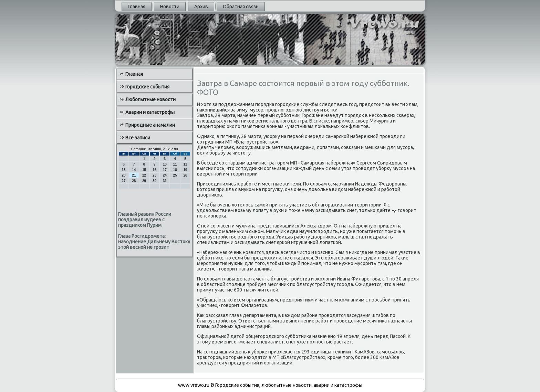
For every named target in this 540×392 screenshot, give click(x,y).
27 (123, 181)
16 (154, 170)
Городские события (147, 87)
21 (134, 175)
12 (185, 164)
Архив (201, 7)
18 (175, 170)
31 (165, 181)
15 (144, 170)
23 (154, 175)
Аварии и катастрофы (150, 112)
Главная (137, 7)
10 (165, 164)
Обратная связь (241, 7)
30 (154, 181)
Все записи (138, 138)
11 (175, 164)
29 (144, 181)
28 (134, 181)
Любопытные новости (150, 99)
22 (144, 175)
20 (123, 175)
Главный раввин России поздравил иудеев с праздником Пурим (145, 220)
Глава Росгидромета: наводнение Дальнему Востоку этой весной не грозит (154, 242)
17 (165, 170)
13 (123, 170)
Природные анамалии (150, 125)
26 (185, 175)
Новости (170, 7)
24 (165, 175)
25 (175, 175)
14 (134, 170)
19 (185, 170)
